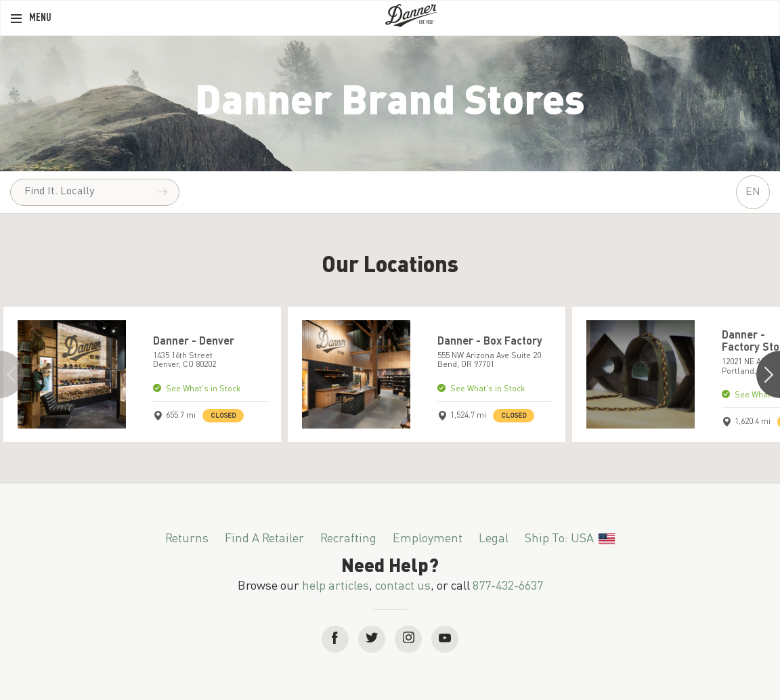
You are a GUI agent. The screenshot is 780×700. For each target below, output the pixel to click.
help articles (335, 586)
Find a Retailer (264, 539)
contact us (403, 586)
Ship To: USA (569, 539)
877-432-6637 (508, 586)
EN (753, 192)
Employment (428, 539)
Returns (187, 539)
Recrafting (348, 539)
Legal (494, 539)
